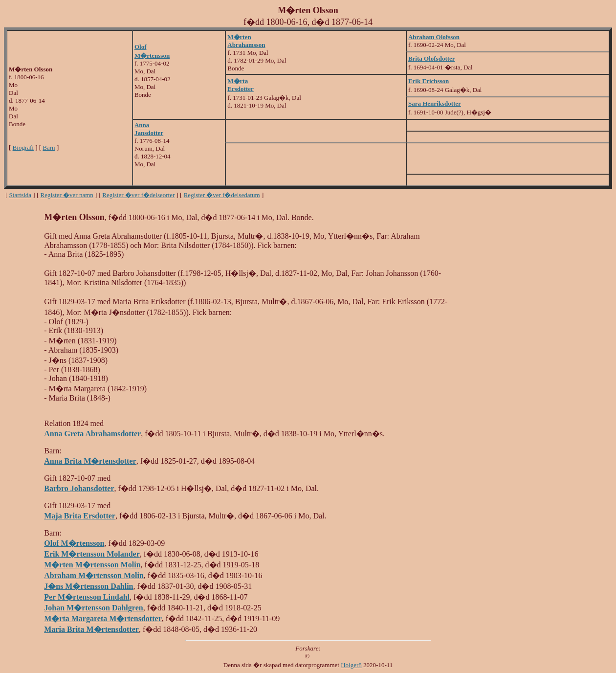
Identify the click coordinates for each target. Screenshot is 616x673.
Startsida (21, 195)
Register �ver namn (67, 195)
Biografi (23, 147)
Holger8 (351, 665)
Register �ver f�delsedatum (222, 195)
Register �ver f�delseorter (138, 195)
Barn (49, 147)
